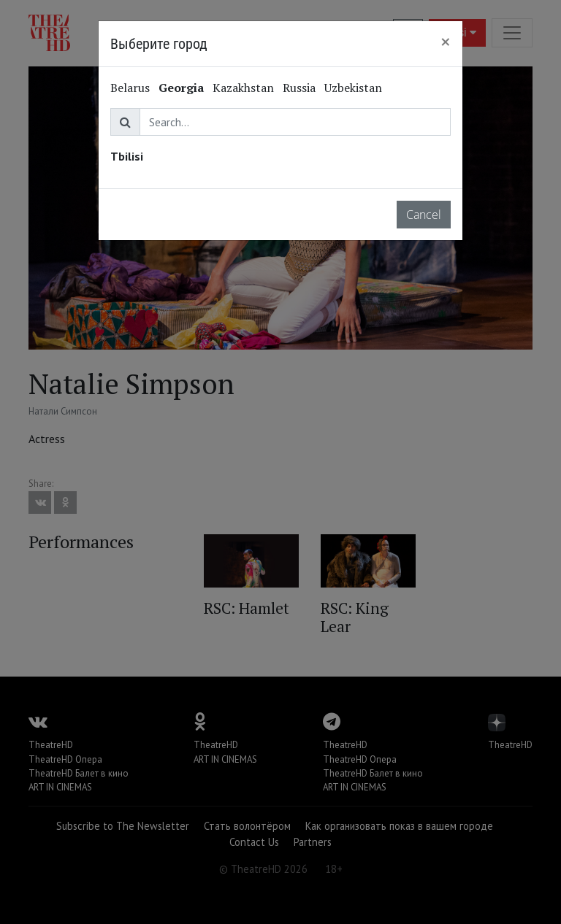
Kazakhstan (243, 88)
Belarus (130, 88)
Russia (299, 88)
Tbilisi (127, 156)
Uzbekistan (353, 88)
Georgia (181, 88)
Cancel (424, 215)
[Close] (446, 42)
